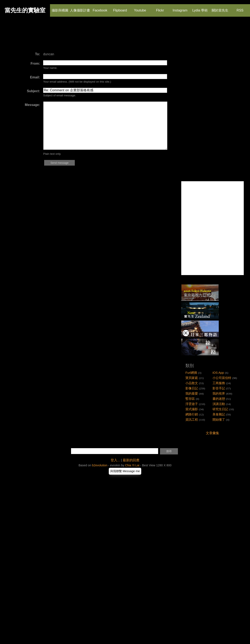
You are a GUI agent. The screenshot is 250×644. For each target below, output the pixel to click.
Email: (35, 77)
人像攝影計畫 (80, 8)
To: (37, 54)
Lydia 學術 (200, 8)
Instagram (180, 8)
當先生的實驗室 (25, 10)
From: (35, 64)
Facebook (100, 8)
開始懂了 (219, 419)
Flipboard (120, 8)
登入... (115, 460)
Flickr (160, 8)
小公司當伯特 (222, 378)
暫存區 (190, 399)
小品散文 (192, 383)
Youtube (140, 8)
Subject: (33, 91)
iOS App (218, 373)
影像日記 (192, 388)
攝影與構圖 (60, 8)
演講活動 (219, 404)
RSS (240, 8)
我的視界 (219, 393)
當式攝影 (192, 409)
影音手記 (219, 388)
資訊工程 (192, 419)
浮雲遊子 (192, 404)
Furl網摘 (191, 373)
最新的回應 (131, 460)
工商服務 (219, 383)
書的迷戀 (219, 399)
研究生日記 (220, 409)
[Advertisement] (82, 36)
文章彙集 (212, 433)
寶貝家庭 (192, 378)
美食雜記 (219, 414)
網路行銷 (192, 414)
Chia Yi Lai (132, 465)
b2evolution (100, 465)
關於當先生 (220, 8)
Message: (32, 105)
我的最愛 (192, 393)
